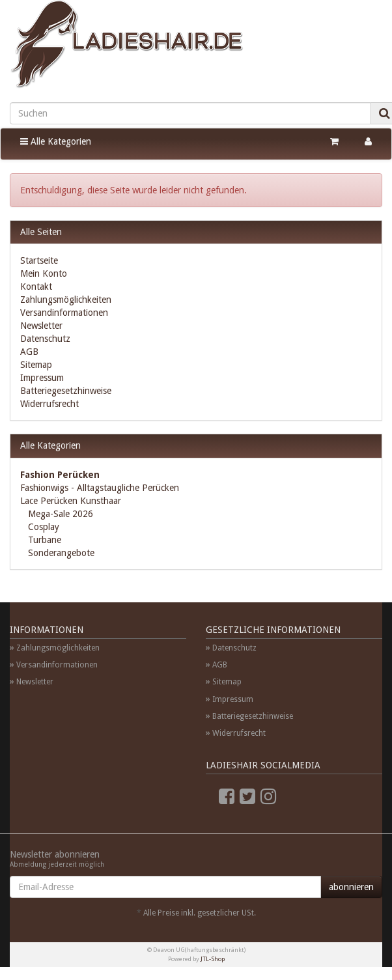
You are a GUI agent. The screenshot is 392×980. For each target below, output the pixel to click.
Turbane (43, 540)
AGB (29, 352)
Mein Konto (44, 273)
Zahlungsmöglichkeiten (66, 300)
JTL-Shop (213, 959)
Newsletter (41, 326)
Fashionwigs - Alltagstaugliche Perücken (100, 488)
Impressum (42, 378)
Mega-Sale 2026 (59, 514)
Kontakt (36, 287)
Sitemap (36, 365)
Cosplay (42, 527)
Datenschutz (45, 339)
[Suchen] (190, 113)
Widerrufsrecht (49, 404)
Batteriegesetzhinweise (66, 391)
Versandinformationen (64, 313)
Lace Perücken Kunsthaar (71, 501)
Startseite (39, 260)
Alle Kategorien (56, 141)
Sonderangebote (60, 553)
